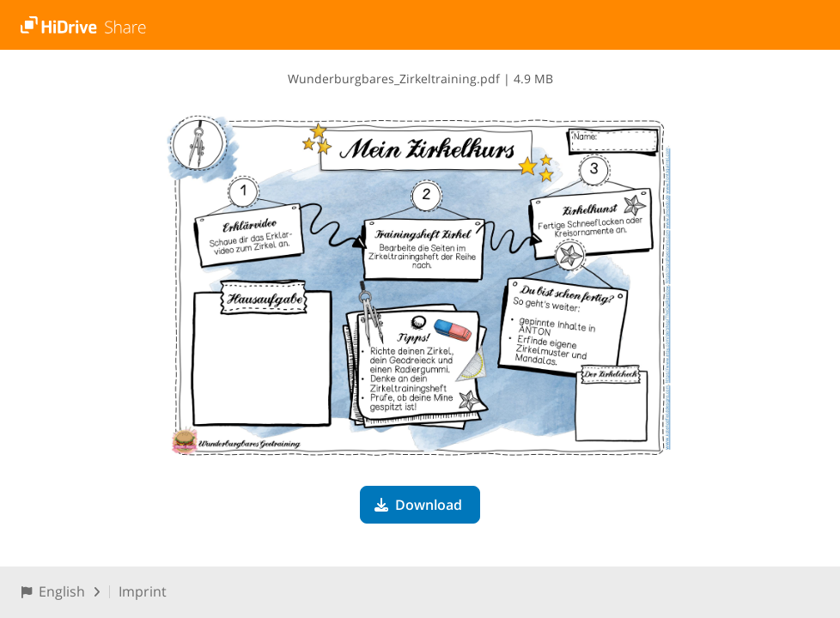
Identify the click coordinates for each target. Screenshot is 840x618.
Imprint (143, 591)
